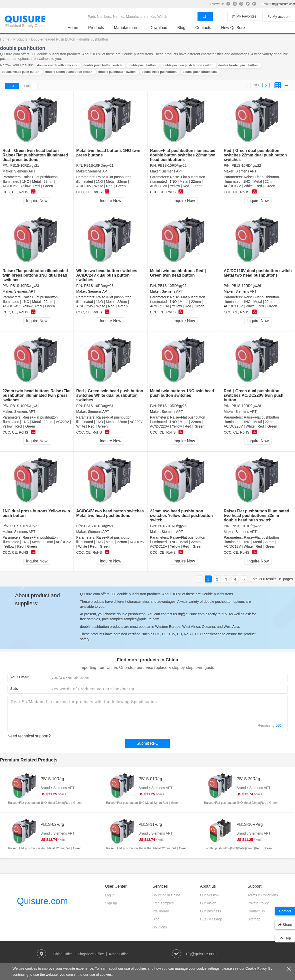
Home (73, 28)
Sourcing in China (166, 895)
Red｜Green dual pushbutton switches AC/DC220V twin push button (254, 395)
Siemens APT (25, 171)
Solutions (160, 927)
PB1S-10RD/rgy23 (25, 286)
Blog (181, 28)
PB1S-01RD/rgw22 (246, 526)
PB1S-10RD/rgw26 (246, 286)
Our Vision (208, 903)
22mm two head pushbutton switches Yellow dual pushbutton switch (181, 516)
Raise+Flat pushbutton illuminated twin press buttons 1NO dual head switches (35, 275)
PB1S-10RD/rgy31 (25, 406)
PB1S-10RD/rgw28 (246, 406)
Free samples (163, 903)
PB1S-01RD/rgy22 (172, 526)
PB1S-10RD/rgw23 (99, 286)
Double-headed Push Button (53, 39)
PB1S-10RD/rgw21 (99, 165)
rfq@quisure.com (283, 4)
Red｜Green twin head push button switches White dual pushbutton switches (110, 395)
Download (158, 28)
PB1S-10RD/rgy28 (172, 406)
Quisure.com (42, 901)
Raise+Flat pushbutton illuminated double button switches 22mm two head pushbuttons (183, 155)
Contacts (203, 28)
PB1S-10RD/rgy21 (25, 165)
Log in (110, 895)
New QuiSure (233, 28)
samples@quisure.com (141, 619)
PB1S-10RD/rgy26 (172, 286)
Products (96, 28)
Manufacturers (127, 28)
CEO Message (211, 919)
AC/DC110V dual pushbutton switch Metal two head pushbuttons (258, 273)
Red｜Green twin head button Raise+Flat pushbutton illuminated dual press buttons (35, 155)
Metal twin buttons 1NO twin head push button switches (182, 393)
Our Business (210, 911)
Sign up (111, 903)
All (12, 86)
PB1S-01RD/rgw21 (99, 526)
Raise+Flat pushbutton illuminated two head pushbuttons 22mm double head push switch (256, 516)
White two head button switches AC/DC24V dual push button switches (107, 275)
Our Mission (209, 895)
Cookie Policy (256, 968)
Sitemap (254, 919)
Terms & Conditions (263, 895)
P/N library (161, 911)
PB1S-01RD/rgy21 (25, 526)
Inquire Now (37, 201)
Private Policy (258, 903)
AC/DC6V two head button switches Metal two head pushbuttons (110, 513)
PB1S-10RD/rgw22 (246, 165)
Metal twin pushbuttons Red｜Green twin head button (179, 273)
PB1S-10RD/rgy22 (172, 165)
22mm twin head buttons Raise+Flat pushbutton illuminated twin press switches (37, 395)
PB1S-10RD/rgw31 (99, 406)
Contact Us (256, 911)
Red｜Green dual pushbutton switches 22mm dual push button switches (255, 155)
